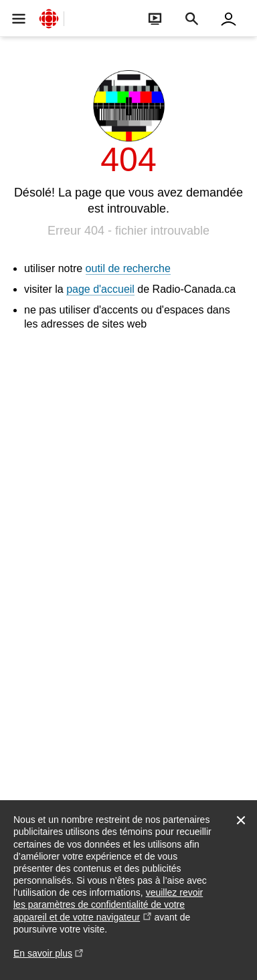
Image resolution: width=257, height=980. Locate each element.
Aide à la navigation (0, 0)
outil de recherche (128, 268)
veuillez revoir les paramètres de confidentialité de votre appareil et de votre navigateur (108, 905)
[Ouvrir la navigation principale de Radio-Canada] (18, 18)
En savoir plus (49, 960)
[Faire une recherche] (192, 18)
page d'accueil (100, 289)
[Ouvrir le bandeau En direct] (155, 18)
